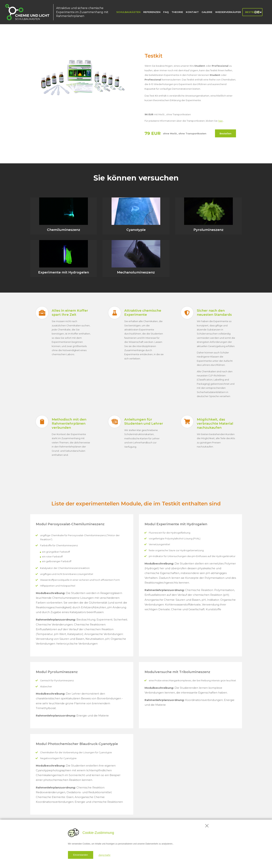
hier (221, 121)
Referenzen (152, 12)
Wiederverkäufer (228, 12)
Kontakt (192, 12)
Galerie (207, 12)
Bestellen (225, 133)
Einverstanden (81, 855)
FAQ (166, 12)
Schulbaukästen (128, 12)
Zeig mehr (104, 855)
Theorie (177, 12)
